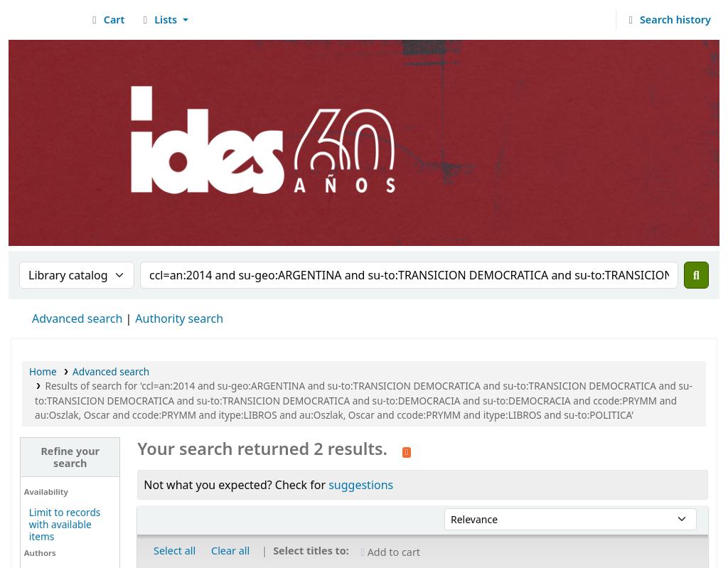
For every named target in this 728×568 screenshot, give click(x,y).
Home (43, 371)
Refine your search (70, 457)
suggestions (361, 485)
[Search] (696, 275)
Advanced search (77, 318)
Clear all (230, 551)
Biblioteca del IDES (47, 20)
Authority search (179, 318)
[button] (106, 20)
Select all (175, 551)
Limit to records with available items (65, 524)
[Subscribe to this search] (407, 451)
